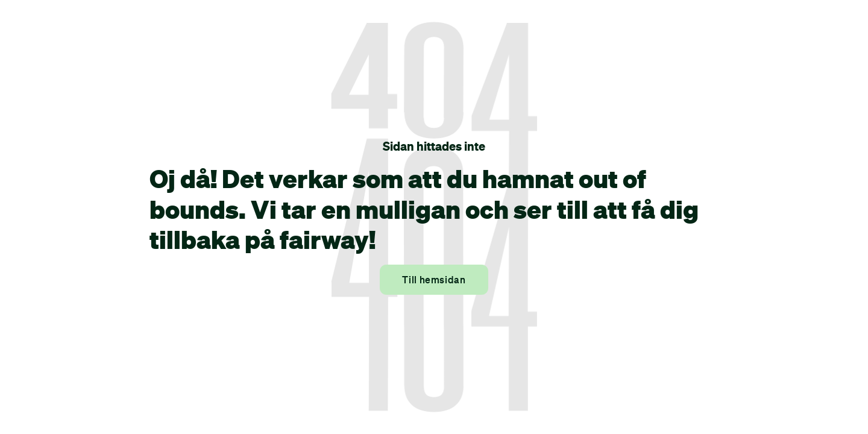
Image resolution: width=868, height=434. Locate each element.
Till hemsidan (434, 280)
